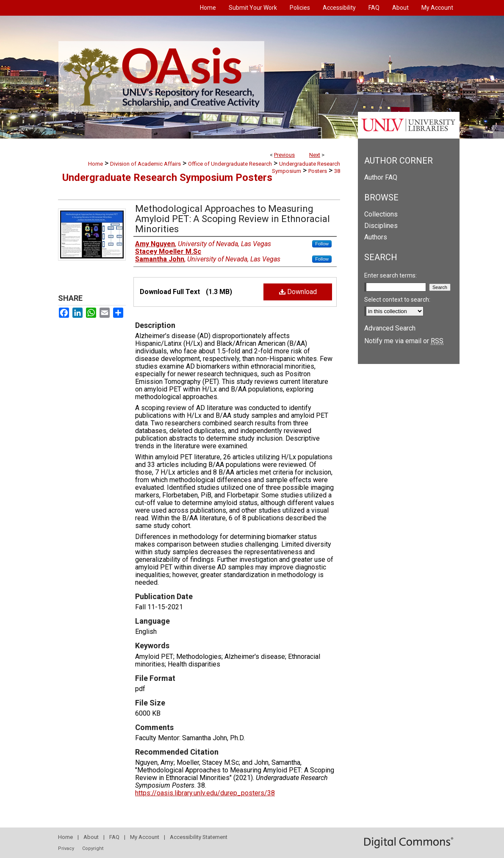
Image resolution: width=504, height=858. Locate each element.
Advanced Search (390, 328)
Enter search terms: (390, 275)
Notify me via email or (404, 341)
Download (298, 292)
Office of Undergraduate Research (230, 164)
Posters (318, 171)
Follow (322, 244)
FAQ (114, 837)
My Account (145, 837)
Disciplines (381, 226)
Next (315, 155)
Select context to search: (397, 300)
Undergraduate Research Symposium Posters (167, 178)
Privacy (66, 848)
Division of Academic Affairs (145, 164)
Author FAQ (381, 177)
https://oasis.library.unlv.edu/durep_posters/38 (205, 793)
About (91, 837)
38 (337, 171)
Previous (284, 155)
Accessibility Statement (199, 837)
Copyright (93, 848)
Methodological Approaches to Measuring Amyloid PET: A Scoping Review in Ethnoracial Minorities (233, 219)
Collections (381, 214)
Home (96, 164)
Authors (376, 237)
